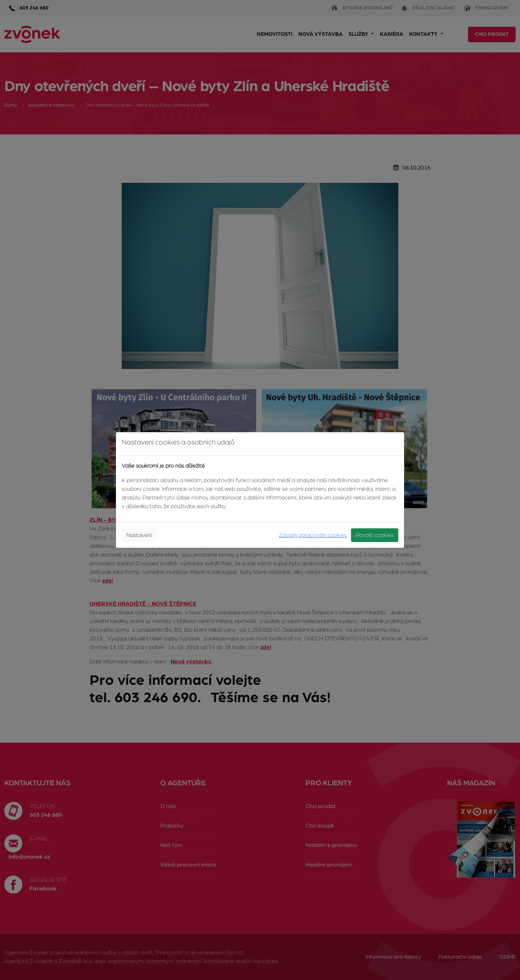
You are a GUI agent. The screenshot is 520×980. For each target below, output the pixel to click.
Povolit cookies (375, 535)
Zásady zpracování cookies (313, 535)
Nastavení (139, 535)
